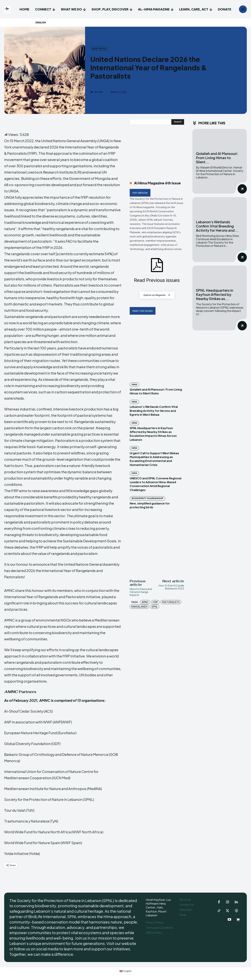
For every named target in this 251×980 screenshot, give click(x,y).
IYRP (155, 602)
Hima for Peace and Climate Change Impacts (141, 592)
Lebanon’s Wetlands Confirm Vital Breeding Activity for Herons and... (217, 226)
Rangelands (139, 607)
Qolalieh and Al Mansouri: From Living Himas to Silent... (217, 158)
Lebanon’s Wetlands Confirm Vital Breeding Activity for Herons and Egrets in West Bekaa (154, 411)
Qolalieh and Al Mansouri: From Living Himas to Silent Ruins (156, 391)
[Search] (178, 122)
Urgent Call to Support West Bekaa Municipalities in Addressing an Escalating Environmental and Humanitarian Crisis (154, 459)
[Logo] (8, 9)
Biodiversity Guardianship (147, 498)
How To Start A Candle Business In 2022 (171, 587)
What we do (99, 49)
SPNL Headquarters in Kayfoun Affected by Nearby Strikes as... (214, 294)
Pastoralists (171, 602)
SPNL (100, 92)
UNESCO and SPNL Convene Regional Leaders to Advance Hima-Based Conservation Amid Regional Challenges (155, 484)
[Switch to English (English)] (126, 971)
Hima (134, 385)
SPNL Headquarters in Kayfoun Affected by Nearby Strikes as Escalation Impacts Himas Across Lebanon (153, 434)
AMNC (145, 602)
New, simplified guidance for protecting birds (150, 505)
